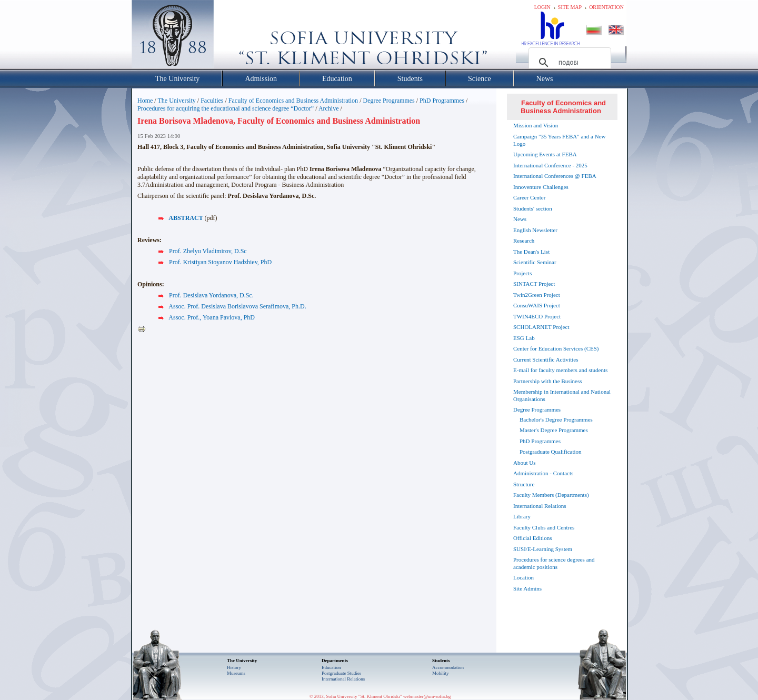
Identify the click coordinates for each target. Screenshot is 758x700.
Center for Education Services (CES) (556, 348)
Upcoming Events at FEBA (545, 154)
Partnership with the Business (547, 381)
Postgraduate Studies (341, 673)
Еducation (331, 667)
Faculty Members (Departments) (551, 495)
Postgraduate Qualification (551, 452)
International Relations (540, 506)
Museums (236, 673)
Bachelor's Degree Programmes (556, 419)
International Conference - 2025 (550, 165)
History (234, 667)
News (520, 219)
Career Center (529, 197)
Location (523, 577)
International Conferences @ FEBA (555, 176)
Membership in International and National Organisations (562, 395)
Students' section (533, 208)
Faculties (212, 101)
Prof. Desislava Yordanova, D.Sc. (211, 295)
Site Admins (527, 588)
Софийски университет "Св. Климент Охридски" (232, 37)
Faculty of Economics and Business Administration (293, 101)
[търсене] (568, 63)
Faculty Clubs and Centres (544, 527)
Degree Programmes (388, 101)
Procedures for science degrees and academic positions (554, 563)
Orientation (606, 7)
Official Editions (532, 538)
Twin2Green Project (537, 295)
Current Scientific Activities (546, 359)
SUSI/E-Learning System (543, 549)
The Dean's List (531, 252)
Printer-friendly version (144, 329)
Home (145, 101)
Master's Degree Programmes (554, 430)
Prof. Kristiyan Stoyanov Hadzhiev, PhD (220, 262)
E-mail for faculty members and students (560, 370)
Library (522, 516)
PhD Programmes (442, 101)
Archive (329, 108)
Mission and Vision (536, 125)
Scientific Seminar (535, 262)
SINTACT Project (534, 284)
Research (524, 241)
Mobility (441, 673)
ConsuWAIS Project (537, 305)
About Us (524, 463)
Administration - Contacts (543, 473)
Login (542, 7)
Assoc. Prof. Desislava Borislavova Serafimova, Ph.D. (237, 306)
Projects (522, 273)
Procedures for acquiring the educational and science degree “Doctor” (226, 108)
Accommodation (448, 667)
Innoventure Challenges (541, 187)
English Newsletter (535, 230)
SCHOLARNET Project (541, 327)
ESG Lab (524, 338)
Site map (570, 7)
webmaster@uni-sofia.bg (427, 696)
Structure (524, 484)
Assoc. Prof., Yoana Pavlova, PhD (212, 317)
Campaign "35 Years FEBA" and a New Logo (560, 140)
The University (176, 101)
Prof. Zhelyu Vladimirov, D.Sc (208, 251)
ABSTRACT (186, 218)
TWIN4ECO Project (537, 316)
